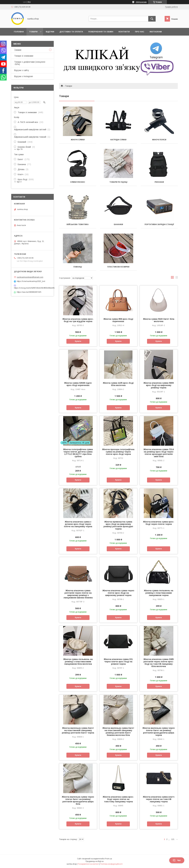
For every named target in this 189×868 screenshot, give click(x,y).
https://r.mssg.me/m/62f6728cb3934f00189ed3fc (32, 288)
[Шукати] (152, 19)
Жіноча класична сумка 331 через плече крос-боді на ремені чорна (118, 662)
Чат (177, 860)
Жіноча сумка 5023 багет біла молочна (159, 320)
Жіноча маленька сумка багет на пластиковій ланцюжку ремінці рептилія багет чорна (78, 730)
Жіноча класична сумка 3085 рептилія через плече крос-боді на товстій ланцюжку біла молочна (159, 663)
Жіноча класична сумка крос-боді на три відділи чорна (78, 320)
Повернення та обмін (101, 32)
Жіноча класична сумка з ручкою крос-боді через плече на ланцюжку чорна (78, 524)
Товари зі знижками (24, 56)
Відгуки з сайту (22, 70)
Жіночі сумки (78, 140)
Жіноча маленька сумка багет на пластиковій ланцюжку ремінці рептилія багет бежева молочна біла (118, 732)
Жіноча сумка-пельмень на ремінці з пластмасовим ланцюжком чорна (159, 593)
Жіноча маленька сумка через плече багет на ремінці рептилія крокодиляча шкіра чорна (159, 732)
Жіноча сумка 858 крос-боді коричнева (118, 320)
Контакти (124, 32)
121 (173, 839)
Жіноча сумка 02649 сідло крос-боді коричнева (78, 384)
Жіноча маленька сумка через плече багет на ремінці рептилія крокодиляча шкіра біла (78, 800)
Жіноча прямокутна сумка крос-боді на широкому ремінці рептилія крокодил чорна (118, 525)
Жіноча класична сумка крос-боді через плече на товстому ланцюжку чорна (118, 799)
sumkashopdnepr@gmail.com (30, 277)
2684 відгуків (141, 2)
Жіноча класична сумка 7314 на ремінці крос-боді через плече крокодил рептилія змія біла (159, 453)
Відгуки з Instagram (24, 76)
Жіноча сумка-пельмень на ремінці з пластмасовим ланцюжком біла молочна (78, 662)
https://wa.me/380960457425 (29, 292)
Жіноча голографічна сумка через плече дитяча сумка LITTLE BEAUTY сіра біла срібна (78, 453)
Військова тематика (78, 224)
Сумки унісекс (78, 182)
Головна (19, 32)
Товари (33, 32)
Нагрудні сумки (118, 140)
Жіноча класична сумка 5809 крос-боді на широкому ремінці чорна (159, 385)
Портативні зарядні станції (159, 224)
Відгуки (50, 32)
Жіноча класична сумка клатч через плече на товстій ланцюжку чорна (159, 799)
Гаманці (78, 267)
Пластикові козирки (118, 267)
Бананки (118, 224)
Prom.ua (108, 859)
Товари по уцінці (118, 182)
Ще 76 (20, 149)
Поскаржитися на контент (88, 864)
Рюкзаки (159, 182)
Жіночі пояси (159, 140)
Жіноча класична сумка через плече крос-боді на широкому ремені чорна (118, 593)
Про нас (140, 32)
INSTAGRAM (156, 32)
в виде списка (176, 278)
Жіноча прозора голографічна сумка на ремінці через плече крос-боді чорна (118, 452)
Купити (78, 341)
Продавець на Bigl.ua (94, 861)
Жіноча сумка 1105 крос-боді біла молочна (118, 384)
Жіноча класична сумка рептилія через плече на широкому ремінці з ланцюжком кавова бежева (78, 594)
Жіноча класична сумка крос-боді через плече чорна (159, 523)
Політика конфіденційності (111, 864)
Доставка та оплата (71, 32)
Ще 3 (19, 182)
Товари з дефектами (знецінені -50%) (30, 63)
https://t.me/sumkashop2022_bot (31, 281)
